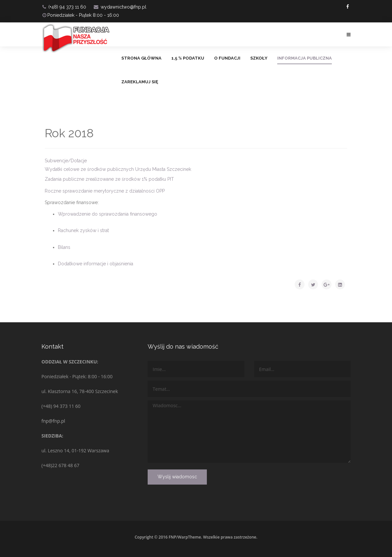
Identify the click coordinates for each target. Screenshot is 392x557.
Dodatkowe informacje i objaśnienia (96, 264)
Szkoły (259, 58)
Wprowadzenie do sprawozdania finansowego (108, 214)
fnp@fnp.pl (53, 421)
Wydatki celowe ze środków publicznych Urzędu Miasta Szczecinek (118, 169)
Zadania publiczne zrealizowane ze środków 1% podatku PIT (109, 179)
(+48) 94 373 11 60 (67, 7)
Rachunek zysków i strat (83, 230)
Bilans (64, 247)
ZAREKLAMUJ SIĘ (140, 82)
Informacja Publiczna (305, 58)
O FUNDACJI (227, 58)
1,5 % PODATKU (188, 58)
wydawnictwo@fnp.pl (123, 7)
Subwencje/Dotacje (66, 161)
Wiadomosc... (249, 432)
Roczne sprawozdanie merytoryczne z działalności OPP (105, 191)
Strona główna (141, 58)
